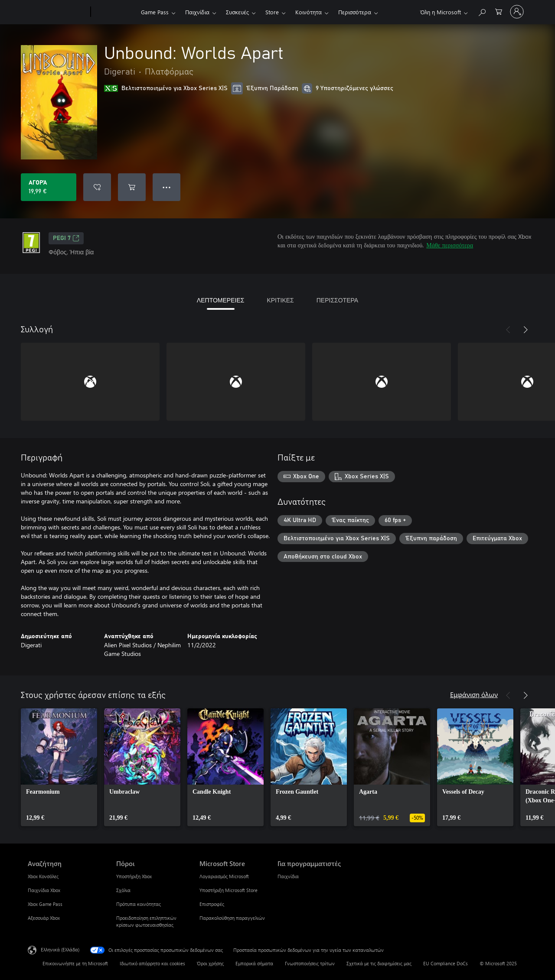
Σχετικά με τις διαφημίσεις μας (379, 963)
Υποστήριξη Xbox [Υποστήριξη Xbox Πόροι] (134, 876)
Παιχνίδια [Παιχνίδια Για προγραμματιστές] (288, 876)
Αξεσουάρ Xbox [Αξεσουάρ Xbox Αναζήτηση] (44, 918)
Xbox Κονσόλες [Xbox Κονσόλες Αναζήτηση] (43, 876)
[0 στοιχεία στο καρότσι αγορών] (499, 11)
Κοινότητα (309, 12)
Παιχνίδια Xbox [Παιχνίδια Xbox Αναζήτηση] (44, 890)
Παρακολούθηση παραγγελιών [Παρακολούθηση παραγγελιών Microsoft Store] (232, 918)
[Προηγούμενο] (508, 330)
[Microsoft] (57, 12)
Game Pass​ (155, 12)
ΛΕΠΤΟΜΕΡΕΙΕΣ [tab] (221, 300)
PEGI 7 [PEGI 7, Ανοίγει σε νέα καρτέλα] (66, 238)
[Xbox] (115, 12)
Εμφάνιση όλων (474, 694)
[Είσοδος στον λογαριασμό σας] (517, 12)
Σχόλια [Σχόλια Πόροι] (123, 890)
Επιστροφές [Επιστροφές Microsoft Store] (212, 904)
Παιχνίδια (197, 12)
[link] (59, 767)
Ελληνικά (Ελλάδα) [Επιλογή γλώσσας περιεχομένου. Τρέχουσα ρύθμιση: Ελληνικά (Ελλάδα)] (60, 949)
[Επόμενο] (526, 330)
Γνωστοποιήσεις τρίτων (310, 963)
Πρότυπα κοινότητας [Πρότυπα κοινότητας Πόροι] (139, 904)
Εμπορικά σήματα (254, 963)
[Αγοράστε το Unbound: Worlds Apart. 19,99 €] (49, 187)
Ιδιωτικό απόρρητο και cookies (152, 963)
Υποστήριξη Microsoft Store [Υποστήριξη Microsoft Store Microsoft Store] (229, 890)
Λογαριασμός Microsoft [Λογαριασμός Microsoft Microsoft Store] (224, 876)
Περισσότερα (355, 12)
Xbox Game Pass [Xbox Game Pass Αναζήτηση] (45, 904)
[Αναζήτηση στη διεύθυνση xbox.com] (482, 11)
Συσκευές (237, 12)
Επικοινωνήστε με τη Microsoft (75, 963)
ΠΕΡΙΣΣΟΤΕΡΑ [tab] (337, 300)
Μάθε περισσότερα (450, 245)
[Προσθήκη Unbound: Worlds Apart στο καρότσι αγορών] (132, 187)
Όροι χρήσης (210, 963)
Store (272, 12)
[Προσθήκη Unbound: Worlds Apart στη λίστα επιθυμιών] (97, 187)
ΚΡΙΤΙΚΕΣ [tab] (280, 300)
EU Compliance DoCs (446, 963)
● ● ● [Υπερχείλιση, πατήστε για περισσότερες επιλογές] (167, 187)
